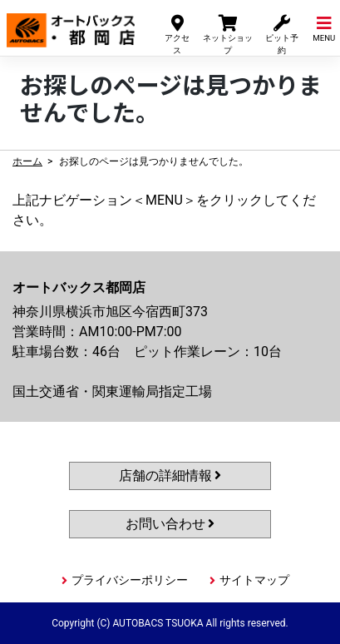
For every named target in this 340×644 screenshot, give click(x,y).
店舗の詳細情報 (170, 476)
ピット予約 (282, 34)
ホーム (27, 161)
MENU (324, 28)
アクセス (177, 34)
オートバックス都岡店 (71, 24)
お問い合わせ (170, 524)
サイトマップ (254, 580)
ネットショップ (228, 34)
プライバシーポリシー (130, 580)
